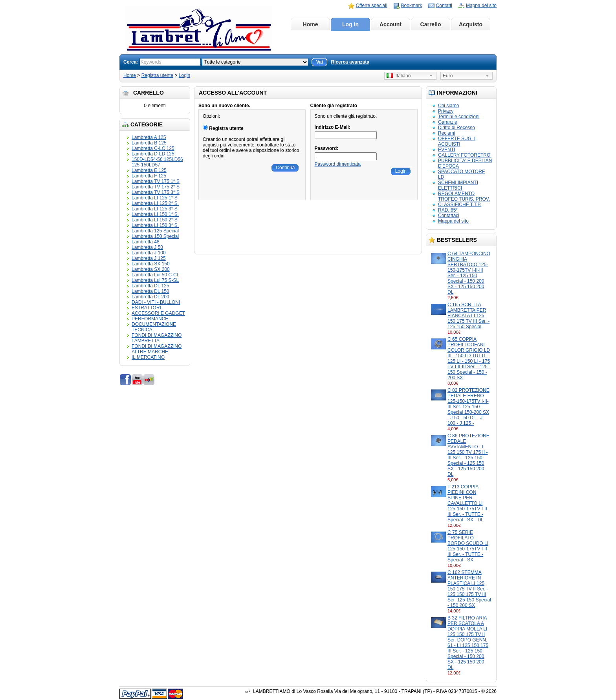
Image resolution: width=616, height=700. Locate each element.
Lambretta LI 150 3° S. (155, 225)
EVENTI (446, 150)
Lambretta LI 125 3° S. (155, 209)
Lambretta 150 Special (155, 236)
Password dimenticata (338, 164)
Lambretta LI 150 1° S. (155, 214)
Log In (350, 24)
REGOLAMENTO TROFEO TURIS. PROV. (464, 196)
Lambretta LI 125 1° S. (155, 198)
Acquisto (471, 24)
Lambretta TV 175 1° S (156, 181)
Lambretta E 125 (149, 170)
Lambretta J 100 (149, 253)
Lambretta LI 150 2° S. (155, 220)
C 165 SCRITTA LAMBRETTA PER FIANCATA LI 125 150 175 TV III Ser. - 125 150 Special (468, 316)
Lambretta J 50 (147, 247)
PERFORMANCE (150, 319)
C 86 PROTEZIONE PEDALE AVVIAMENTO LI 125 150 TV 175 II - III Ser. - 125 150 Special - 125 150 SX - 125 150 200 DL (468, 455)
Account (390, 24)
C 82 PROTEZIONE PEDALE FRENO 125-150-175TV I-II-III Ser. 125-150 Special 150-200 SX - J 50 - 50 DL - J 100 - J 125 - (468, 407)
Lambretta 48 (146, 242)
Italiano (399, 76)
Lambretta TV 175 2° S (156, 187)
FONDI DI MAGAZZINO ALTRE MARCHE (157, 349)
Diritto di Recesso (456, 128)
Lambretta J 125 (149, 258)
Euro (448, 76)
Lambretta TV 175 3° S (156, 192)
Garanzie (448, 122)
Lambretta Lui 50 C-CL (155, 275)
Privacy (446, 111)
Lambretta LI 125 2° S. (155, 203)
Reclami (446, 133)
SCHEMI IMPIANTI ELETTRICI (458, 185)
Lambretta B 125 (149, 143)
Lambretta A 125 (149, 137)
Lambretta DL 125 (150, 286)
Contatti (444, 5)
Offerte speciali (372, 5)
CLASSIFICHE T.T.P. (460, 205)
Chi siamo (448, 106)
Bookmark (412, 5)
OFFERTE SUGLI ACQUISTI (457, 141)
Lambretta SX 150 (151, 264)
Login (184, 75)
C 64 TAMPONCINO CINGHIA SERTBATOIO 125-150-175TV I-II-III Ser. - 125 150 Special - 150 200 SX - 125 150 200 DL (469, 273)
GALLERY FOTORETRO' (465, 155)
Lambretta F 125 (149, 176)
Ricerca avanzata (350, 62)
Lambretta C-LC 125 (153, 148)
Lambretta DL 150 (150, 291)
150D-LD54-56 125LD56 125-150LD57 (157, 162)
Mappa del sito (481, 5)
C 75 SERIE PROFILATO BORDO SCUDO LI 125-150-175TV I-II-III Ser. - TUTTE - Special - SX (468, 546)
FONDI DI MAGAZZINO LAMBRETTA (157, 338)
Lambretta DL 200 (150, 297)
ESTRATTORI (146, 308)
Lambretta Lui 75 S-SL (155, 280)
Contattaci (449, 216)
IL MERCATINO (148, 357)
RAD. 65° (448, 210)
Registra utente (157, 75)
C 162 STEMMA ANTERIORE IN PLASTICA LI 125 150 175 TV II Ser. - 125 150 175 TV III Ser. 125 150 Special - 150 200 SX (469, 589)
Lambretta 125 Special (155, 231)
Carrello (431, 24)
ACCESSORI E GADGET (158, 313)
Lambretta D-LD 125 (153, 154)
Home (311, 24)
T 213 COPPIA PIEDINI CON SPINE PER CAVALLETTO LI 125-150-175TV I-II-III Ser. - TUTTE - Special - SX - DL (468, 503)
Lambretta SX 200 (151, 269)
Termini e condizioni (459, 117)
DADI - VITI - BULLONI (156, 302)
